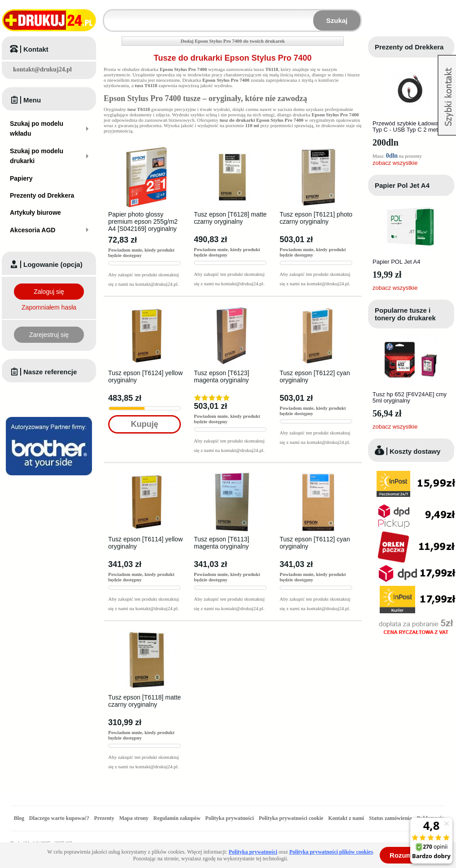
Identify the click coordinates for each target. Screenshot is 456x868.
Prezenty (104, 818)
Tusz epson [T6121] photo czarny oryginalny (316, 218)
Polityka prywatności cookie (291, 818)
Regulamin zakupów (177, 818)
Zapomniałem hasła (49, 307)
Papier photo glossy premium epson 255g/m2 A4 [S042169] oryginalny (143, 221)
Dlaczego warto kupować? (59, 818)
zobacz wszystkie (395, 163)
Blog (19, 818)
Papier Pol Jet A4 (402, 185)
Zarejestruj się (49, 335)
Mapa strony (134, 818)
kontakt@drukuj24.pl (42, 69)
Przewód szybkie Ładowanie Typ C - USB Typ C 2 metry (409, 126)
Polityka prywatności (229, 818)
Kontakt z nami (346, 818)
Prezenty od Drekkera (409, 47)
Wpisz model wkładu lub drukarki (110, 15)
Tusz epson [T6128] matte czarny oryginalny (230, 218)
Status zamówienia (391, 818)
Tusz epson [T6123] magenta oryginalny (221, 376)
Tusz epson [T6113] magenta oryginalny (221, 543)
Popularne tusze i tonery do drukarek (405, 314)
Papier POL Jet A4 (396, 262)
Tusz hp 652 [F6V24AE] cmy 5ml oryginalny (410, 397)
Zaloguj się (49, 292)
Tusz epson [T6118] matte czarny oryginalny (145, 701)
